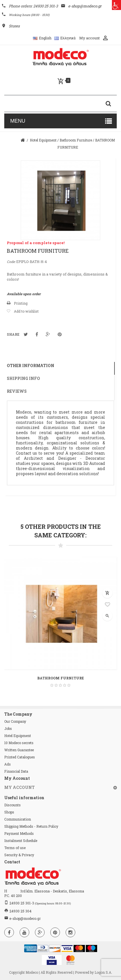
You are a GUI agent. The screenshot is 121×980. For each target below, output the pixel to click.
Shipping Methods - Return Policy (31, 826)
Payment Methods (19, 833)
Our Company (15, 721)
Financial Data (16, 771)
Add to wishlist (26, 311)
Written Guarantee (19, 750)
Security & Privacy (19, 855)
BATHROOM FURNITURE (60, 678)
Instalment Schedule (21, 841)
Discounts (12, 805)
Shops (9, 812)
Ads (8, 764)
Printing (21, 303)
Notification (37, 334)
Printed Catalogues (20, 757)
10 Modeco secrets (19, 743)
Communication (18, 819)
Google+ (48, 334)
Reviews (17, 391)
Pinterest (60, 334)
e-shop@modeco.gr (25, 918)
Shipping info (23, 378)
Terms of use (15, 848)
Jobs (8, 728)
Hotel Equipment (18, 736)
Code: (11, 262)
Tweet (26, 334)
